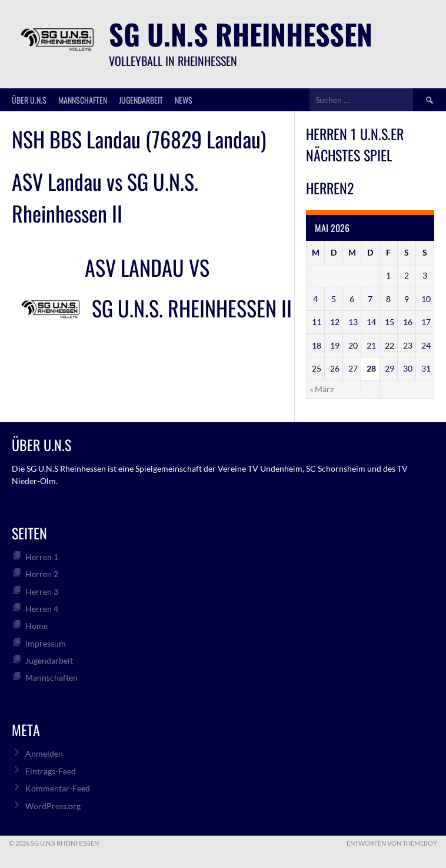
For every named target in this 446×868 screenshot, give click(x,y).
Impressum (46, 643)
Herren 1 (42, 557)
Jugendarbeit (141, 100)
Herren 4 (42, 609)
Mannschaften (83, 100)
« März (322, 389)
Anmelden (44, 753)
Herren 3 (42, 592)
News (184, 100)
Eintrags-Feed (51, 771)
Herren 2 (42, 574)
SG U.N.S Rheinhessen (241, 34)
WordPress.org (53, 806)
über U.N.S (29, 100)
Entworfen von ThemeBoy (392, 843)
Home (36, 626)
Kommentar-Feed (58, 788)
